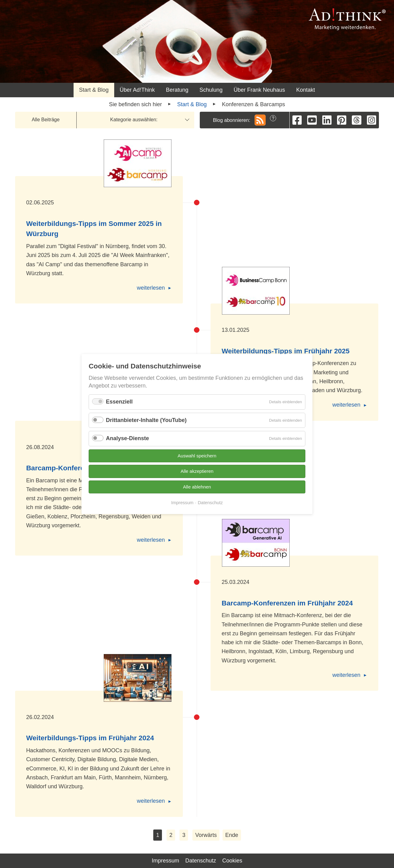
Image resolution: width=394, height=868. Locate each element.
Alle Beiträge (46, 120)
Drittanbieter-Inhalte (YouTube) (146, 420)
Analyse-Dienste (127, 438)
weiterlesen (151, 288)
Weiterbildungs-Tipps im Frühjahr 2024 (90, 738)
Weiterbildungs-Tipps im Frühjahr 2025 (286, 351)
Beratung (177, 90)
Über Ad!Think (137, 90)
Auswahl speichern (197, 456)
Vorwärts (206, 835)
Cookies (232, 861)
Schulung (211, 90)
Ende (232, 835)
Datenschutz (201, 861)
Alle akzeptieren (197, 471)
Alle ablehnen (197, 487)
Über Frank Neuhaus (259, 90)
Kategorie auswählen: (134, 120)
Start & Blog (94, 90)
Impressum (165, 861)
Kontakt (306, 90)
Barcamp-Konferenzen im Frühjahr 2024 (287, 603)
